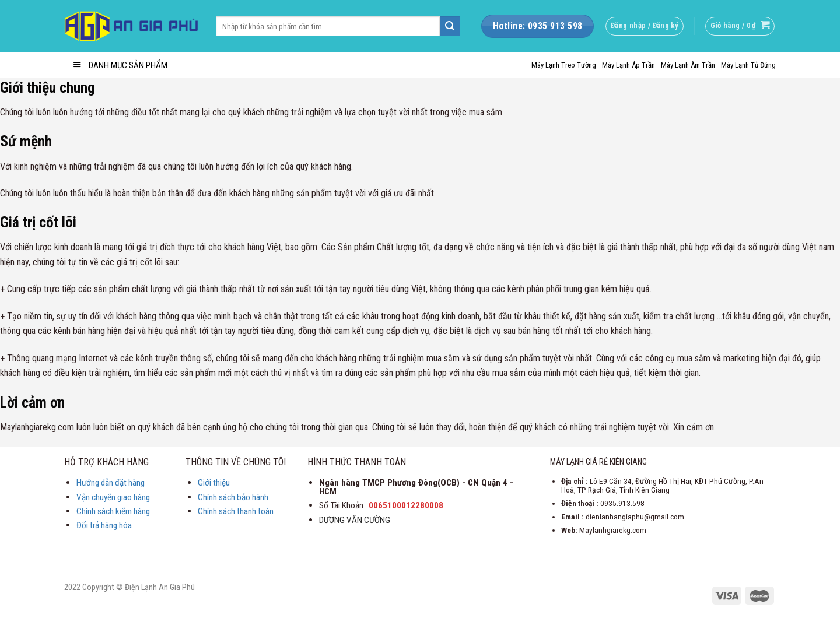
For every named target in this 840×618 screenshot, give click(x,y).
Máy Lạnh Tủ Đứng (748, 65)
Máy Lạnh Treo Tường (564, 65)
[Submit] (450, 26)
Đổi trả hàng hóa (104, 525)
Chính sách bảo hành (233, 497)
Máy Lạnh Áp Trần (629, 65)
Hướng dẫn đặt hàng (111, 483)
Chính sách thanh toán (236, 511)
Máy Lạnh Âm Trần (688, 65)
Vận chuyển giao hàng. (114, 497)
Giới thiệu (214, 483)
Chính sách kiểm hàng (113, 511)
